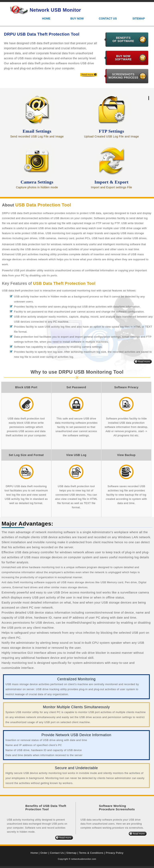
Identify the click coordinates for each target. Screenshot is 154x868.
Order (44, 853)
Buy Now (77, 18)
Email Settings (37, 131)
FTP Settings (111, 131)
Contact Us (108, 18)
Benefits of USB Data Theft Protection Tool (46, 808)
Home (46, 18)
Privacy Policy (115, 853)
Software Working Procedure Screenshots (117, 808)
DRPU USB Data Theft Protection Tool (42, 34)
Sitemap (139, 18)
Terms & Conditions (91, 853)
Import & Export (111, 182)
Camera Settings (37, 182)
